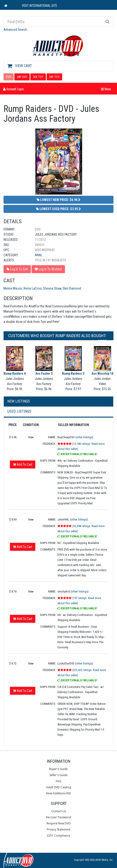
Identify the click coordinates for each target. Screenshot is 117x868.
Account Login (13, 89)
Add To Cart (23, 464)
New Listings (19, 401)
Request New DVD (59, 823)
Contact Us (59, 811)
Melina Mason (13, 288)
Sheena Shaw (52, 288)
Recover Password (58, 817)
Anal (39, 255)
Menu (107, 89)
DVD (9, 77)
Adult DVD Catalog (58, 787)
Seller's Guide (58, 775)
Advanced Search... (16, 30)
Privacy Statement (59, 829)
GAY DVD (22, 77)
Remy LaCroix (33, 288)
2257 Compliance (58, 836)
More (103, 341)
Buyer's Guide (58, 769)
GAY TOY (54, 77)
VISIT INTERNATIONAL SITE (40, 6)
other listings (84, 437)
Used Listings (19, 411)
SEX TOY (38, 77)
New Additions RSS (58, 793)
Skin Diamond (72, 288)
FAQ (59, 781)
